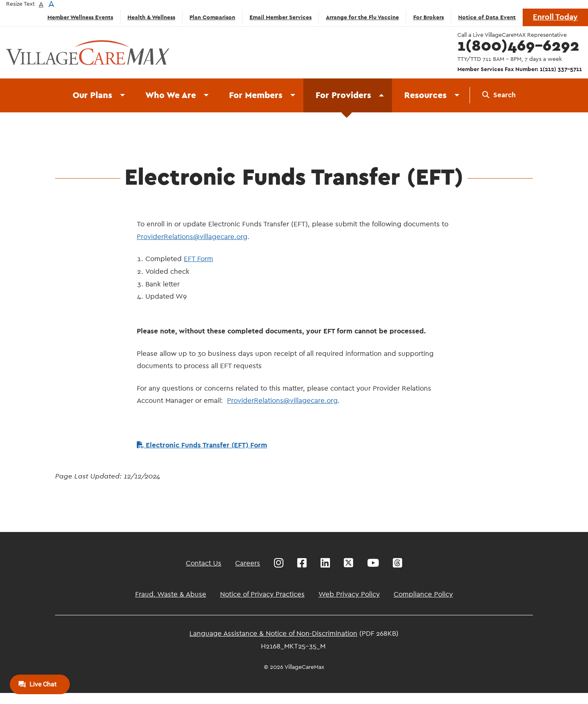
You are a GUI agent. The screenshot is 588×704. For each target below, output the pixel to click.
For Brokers (429, 18)
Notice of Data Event (487, 18)
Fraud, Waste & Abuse (171, 594)
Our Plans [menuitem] (92, 95)
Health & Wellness (151, 18)
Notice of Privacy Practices (262, 594)
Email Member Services (281, 18)
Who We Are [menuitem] (171, 95)
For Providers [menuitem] (343, 95)
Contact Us (204, 563)
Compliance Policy (423, 594)
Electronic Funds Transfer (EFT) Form (202, 445)
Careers (248, 563)
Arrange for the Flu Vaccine (362, 18)
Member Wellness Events (80, 18)
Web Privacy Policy (349, 594)
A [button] (41, 4)
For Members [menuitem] (256, 95)
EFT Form (198, 259)
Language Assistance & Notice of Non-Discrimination (273, 634)
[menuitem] (499, 95)
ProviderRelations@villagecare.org (192, 237)
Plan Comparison (212, 18)
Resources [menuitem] (425, 95)
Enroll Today (555, 17)
